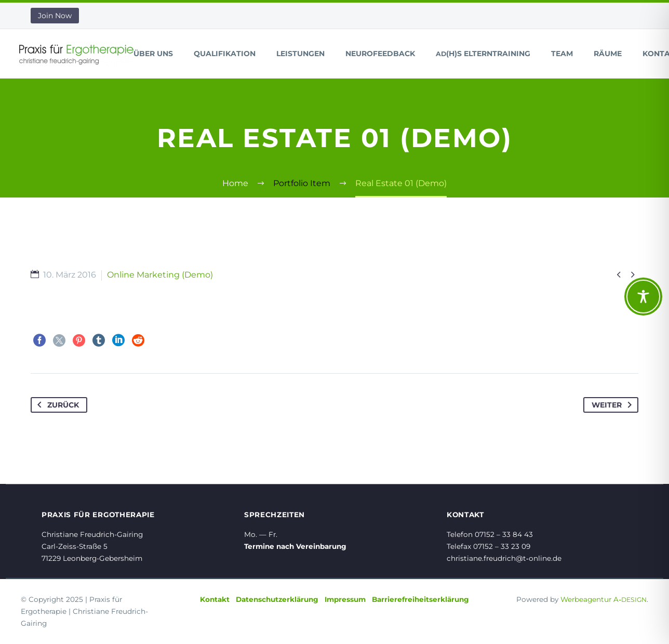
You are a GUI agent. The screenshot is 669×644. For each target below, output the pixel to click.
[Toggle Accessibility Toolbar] (643, 297)
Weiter (614, 405)
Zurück (56, 405)
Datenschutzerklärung (277, 599)
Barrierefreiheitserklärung (420, 599)
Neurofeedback (380, 54)
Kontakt (215, 599)
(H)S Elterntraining (483, 54)
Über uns (153, 54)
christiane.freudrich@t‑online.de (504, 558)
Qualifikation (225, 54)
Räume (608, 54)
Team (562, 54)
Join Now (55, 16)
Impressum (345, 599)
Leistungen (300, 54)
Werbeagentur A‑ (604, 599)
